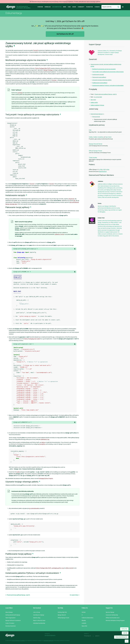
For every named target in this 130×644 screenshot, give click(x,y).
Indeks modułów (98, 137)
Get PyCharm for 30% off (65, 34)
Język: (125, 633)
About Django (9, 612)
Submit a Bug (37, 618)
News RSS (84, 626)
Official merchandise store (113, 618)
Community (81, 7)
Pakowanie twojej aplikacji (99, 77)
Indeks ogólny (94, 102)
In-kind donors (50, 635)
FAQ (90, 130)
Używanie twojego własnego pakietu (102, 80)
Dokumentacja (14, 13)
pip (74, 201)
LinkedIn (84, 623)
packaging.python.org (58, 568)
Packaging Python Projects (46, 478)
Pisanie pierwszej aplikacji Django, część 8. (18, 595)
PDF (105, 170)
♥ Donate (97, 7)
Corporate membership (112, 615)
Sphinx (43, 442)
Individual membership (39, 623)
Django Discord (62, 615)
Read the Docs (103, 171)
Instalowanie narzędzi (98, 75)
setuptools (71, 199)
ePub (108, 170)
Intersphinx (42, 444)
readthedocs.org (45, 439)
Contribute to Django (39, 615)
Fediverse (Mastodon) (87, 618)
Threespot (88, 636)
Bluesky (84, 620)
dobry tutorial (69, 568)
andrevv (99, 636)
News (65, 7)
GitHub (84, 612)
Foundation (89, 7)
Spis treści (93, 100)
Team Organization (10, 618)
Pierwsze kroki (96, 117)
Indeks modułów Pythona (97, 105)
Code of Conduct (10, 623)
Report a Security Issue (39, 620)
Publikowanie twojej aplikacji (100, 83)
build (18, 472)
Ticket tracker (93, 158)
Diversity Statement (11, 626)
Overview (40, 7)
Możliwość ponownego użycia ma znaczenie (104, 69)
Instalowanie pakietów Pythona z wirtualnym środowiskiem (108, 85)
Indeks (91, 137)
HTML (101, 170)
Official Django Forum (95, 151)
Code (69, 7)
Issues (74, 7)
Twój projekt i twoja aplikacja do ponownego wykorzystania (108, 72)
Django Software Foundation (13, 620)
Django (11, 7)
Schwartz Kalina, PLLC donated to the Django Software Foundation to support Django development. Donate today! (110, 53)
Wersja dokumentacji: (121, 637)
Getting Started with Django (13, 615)
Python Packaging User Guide (32, 339)
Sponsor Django (110, 612)
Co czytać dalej (75, 595)
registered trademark (48, 641)
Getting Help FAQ (62, 612)
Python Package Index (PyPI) (43, 68)
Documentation (57, 7)
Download (48, 7)
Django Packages (48, 70)
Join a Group (37, 612)
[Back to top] (127, 641)
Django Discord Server (96, 144)
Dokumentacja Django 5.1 (97, 114)
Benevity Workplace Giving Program (115, 620)
